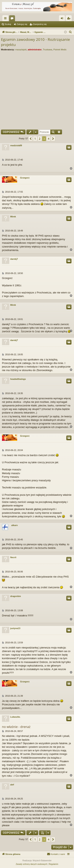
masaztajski (21, 50)
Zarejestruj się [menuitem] (69, 19)
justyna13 (15, 628)
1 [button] (35, 139)
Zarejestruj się (40, 24)
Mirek (13, 217)
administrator (35, 50)
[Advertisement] (37, 89)
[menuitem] (70, 32)
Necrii (13, 557)
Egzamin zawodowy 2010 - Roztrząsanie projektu (35, 42)
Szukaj (8, 24)
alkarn (14, 525)
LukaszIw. (15, 717)
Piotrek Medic (60, 50)
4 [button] (49, 139)
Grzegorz (25, 178)
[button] (31, 139)
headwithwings (18, 379)
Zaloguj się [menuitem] (63, 19)
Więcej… (6, 19)
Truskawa (47, 50)
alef (12, 785)
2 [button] (40, 139)
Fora (13, 19)
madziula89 (16, 145)
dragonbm (16, 596)
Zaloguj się (22, 24)
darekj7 (14, 259)
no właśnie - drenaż (16, 727)
